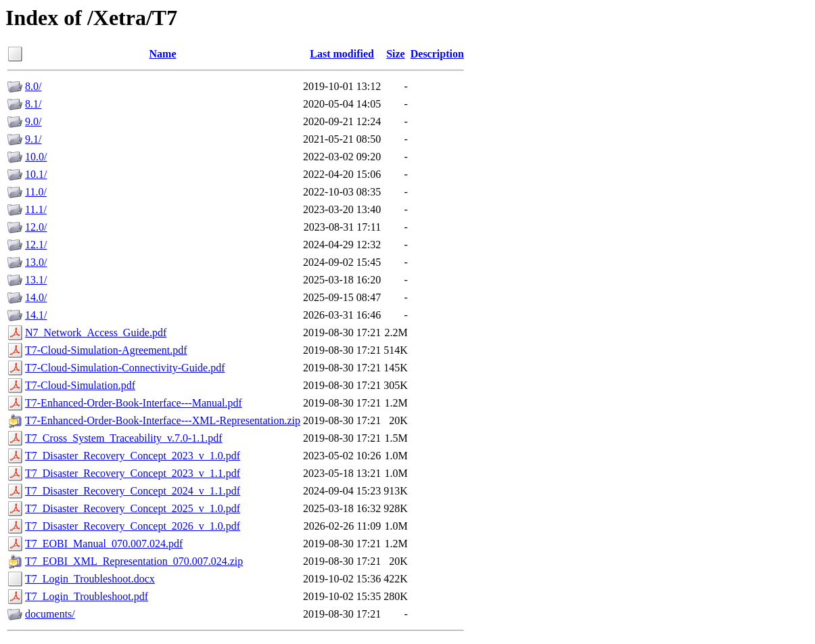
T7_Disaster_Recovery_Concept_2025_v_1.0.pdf (133, 508)
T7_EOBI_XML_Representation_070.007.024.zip (134, 561)
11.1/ (36, 209)
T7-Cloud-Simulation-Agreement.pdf (106, 350)
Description (437, 54)
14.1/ (36, 315)
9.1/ (33, 139)
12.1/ (36, 245)
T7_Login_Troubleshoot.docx (90, 579)
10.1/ (36, 174)
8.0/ (33, 86)
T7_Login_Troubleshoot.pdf (87, 596)
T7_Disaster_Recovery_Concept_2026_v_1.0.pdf (133, 526)
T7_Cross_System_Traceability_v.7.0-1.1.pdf (124, 438)
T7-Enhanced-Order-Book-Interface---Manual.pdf (134, 403)
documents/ (50, 614)
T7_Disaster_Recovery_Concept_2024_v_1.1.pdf (133, 491)
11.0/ (36, 192)
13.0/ (36, 262)
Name (163, 54)
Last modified (342, 54)
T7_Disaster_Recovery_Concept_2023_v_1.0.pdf (133, 456)
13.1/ (36, 280)
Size (396, 54)
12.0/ (36, 227)
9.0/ (33, 121)
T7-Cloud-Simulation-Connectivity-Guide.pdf (125, 368)
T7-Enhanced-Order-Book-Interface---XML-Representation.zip (163, 420)
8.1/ (33, 104)
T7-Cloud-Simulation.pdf (80, 385)
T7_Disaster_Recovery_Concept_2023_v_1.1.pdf (133, 473)
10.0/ (36, 157)
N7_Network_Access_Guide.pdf (96, 332)
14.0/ (36, 297)
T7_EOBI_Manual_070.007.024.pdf (104, 544)
